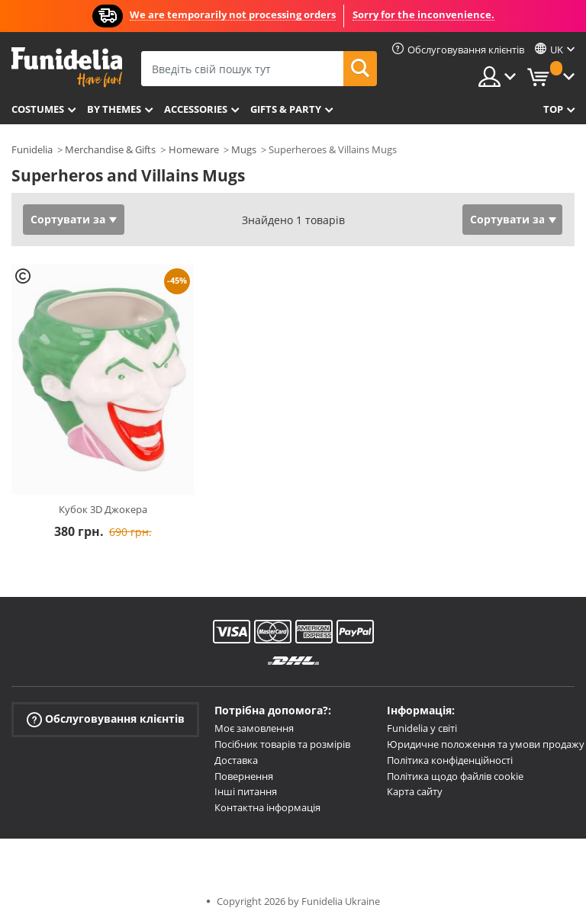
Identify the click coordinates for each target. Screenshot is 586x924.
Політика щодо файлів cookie (455, 776)
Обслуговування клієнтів (106, 719)
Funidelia (32, 149)
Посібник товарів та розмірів (282, 744)
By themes (114, 109)
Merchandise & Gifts (110, 149)
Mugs (244, 149)
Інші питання (246, 791)
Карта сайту (415, 791)
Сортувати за (68, 219)
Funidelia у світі (422, 728)
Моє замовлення (254, 728)
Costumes (38, 109)
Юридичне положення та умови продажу (486, 744)
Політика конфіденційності (450, 760)
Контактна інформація (267, 807)
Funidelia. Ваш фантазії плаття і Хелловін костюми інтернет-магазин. (67, 67)
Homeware (194, 149)
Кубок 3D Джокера (103, 509)
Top (553, 109)
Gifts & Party (286, 109)
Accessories (196, 109)
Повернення (244, 776)
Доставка (236, 760)
